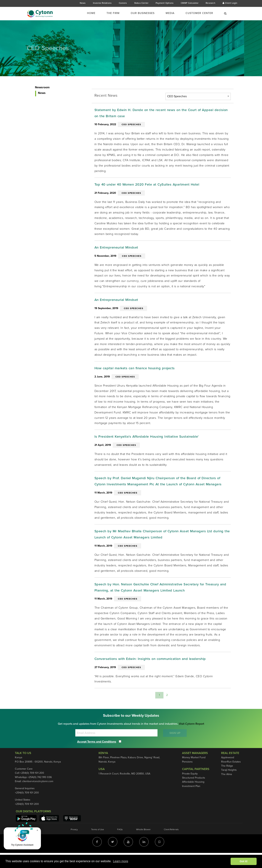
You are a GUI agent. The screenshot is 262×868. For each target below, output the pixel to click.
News (83, 3)
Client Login (230, 3)
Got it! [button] (244, 861)
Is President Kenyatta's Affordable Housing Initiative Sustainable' (151, 440)
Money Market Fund (194, 773)
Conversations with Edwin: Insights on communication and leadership (155, 674)
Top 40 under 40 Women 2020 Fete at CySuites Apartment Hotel (151, 186)
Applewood (228, 773)
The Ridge (227, 781)
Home (91, 13)
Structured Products (194, 793)
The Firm (113, 13)
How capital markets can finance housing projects (138, 371)
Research (210, 3)
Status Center (141, 3)
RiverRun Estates (231, 777)
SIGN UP (175, 748)
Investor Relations (102, 3)
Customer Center (199, 13)
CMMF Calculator (190, 3)
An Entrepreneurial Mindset (118, 250)
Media (170, 13)
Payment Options (165, 3)
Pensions (187, 777)
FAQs (120, 845)
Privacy (74, 845)
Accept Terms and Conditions (97, 757)
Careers (123, 3)
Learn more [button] (120, 861)
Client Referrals (171, 845)
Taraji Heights (229, 785)
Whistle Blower (143, 845)
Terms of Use (98, 845)
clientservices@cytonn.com (38, 796)
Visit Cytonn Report (192, 739)
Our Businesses (143, 13)
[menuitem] (93, 13)
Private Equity (190, 789)
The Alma (226, 789)
